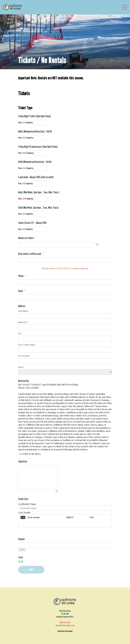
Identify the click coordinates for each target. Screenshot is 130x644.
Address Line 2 (23, 322)
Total (21, 551)
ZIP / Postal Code (24, 356)
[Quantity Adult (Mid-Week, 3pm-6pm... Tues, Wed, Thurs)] (40, 199)
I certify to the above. (31, 454)
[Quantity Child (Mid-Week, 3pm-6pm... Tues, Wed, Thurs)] (40, 214)
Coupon (21, 532)
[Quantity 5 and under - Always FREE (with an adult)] (40, 184)
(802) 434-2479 (65, 616)
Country (21, 367)
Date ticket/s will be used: (31, 254)
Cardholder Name (27, 504)
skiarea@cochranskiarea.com (65, 619)
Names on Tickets (27, 238)
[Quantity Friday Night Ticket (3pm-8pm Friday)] (40, 123)
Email (22, 291)
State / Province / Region (27, 345)
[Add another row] (97, 245)
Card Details (24, 513)
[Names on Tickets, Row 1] (57, 245)
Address (22, 306)
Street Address (23, 311)
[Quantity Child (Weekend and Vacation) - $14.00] (41, 168)
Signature (23, 461)
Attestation (24, 381)
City (20, 333)
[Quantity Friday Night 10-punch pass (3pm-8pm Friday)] (41, 153)
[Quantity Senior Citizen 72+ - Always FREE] (40, 229)
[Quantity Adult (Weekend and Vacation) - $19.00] (40, 138)
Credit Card (23, 499)
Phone (22, 276)
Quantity (30, 123)
